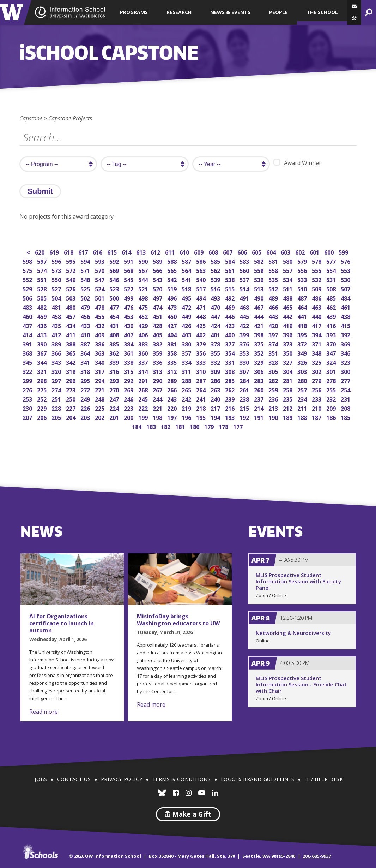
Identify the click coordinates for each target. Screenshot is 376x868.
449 (187, 316)
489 (274, 298)
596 (57, 261)
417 (317, 325)
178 (224, 426)
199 (144, 417)
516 (216, 288)
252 (43, 399)
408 (115, 334)
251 (57, 399)
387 (86, 343)
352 (259, 353)
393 (332, 334)
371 (317, 343)
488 (288, 298)
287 (202, 380)
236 (274, 399)
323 (346, 362)
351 (274, 353)
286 (216, 380)
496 (173, 298)
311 (187, 371)
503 (71, 298)
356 (202, 353)
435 (57, 325)
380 (187, 343)
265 (187, 389)
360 (144, 353)
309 (216, 371)
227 (71, 408)
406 (144, 334)
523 (115, 288)
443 (274, 316)
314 (144, 371)
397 (274, 334)
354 (231, 353)
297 (57, 380)
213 (274, 408)
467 (259, 307)
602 (301, 252)
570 (100, 270)
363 (100, 353)
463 (317, 307)
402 (202, 334)
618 (69, 252)
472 (187, 307)
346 (346, 353)
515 (231, 288)
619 (55, 252)
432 (100, 325)
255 (332, 389)
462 (332, 307)
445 (245, 316)
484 (346, 298)
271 (100, 389)
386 (100, 343)
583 (245, 261)
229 (43, 408)
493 (216, 298)
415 (346, 325)
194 (216, 417)
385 (115, 343)
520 (158, 288)
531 (332, 279)
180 (195, 426)
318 (86, 371)
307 (245, 371)
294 (100, 380)
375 (259, 343)
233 (317, 399)
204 (71, 417)
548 (86, 279)
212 (288, 408)
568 (129, 270)
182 (166, 426)
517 (202, 288)
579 (303, 261)
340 (100, 362)
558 (274, 270)
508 (332, 288)
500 (115, 298)
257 (303, 389)
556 (303, 270)
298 (43, 380)
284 (245, 380)
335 (173, 362)
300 (346, 371)
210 (317, 408)
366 (57, 353)
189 (288, 417)
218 (202, 408)
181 (181, 426)
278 (332, 380)
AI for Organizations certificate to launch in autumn (62, 623)
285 (231, 380)
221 (158, 408)
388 (71, 343)
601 (315, 252)
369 (346, 343)
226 (86, 408)
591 (129, 261)
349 (303, 353)
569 (115, 270)
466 (274, 307)
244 (158, 399)
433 (86, 325)
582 (259, 261)
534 (288, 279)
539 (216, 279)
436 (43, 325)
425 (202, 325)
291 (144, 380)
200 (129, 417)
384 (129, 343)
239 (231, 399)
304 (288, 371)
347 (332, 353)
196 (187, 417)
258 (288, 389)
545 (129, 279)
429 (144, 325)
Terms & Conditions (182, 779)
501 (100, 298)
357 (187, 353)
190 (274, 417)
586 (202, 261)
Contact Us (74, 779)
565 (173, 270)
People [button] (278, 12)
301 (332, 371)
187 (317, 417)
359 (158, 353)
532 (317, 279)
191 (259, 417)
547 (100, 279)
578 (317, 261)
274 (57, 389)
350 (288, 353)
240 (216, 399)
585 (216, 261)
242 (187, 399)
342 (71, 362)
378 (216, 343)
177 (239, 426)
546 (115, 279)
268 (144, 389)
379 (202, 343)
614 (127, 252)
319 (71, 371)
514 (245, 288)
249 (86, 399)
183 (152, 426)
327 (288, 362)
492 (231, 298)
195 (202, 417)
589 (158, 261)
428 (158, 325)
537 (245, 279)
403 (187, 334)
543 (158, 279)
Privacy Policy (122, 779)
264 (202, 389)
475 (144, 307)
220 (173, 408)
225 (100, 408)
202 (100, 417)
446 (231, 316)
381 (173, 343)
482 (43, 307)
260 (259, 389)
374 (274, 343)
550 (57, 279)
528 (43, 288)
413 (43, 334)
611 (171, 252)
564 (187, 270)
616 (98, 252)
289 (173, 380)
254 (346, 389)
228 (57, 408)
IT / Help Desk (324, 779)
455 (100, 316)
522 (129, 288)
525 (86, 288)
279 (317, 380)
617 (84, 252)
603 (286, 252)
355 (216, 353)
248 (100, 399)
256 (317, 389)
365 (71, 353)
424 (216, 325)
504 (57, 298)
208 (346, 408)
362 (115, 353)
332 (216, 362)
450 (173, 316)
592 (115, 261)
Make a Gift (188, 814)
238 (245, 399)
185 (346, 417)
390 (43, 343)
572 (71, 270)
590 (144, 261)
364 (86, 353)
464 (303, 307)
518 (187, 288)
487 (303, 298)
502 (86, 298)
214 (259, 408)
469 (231, 307)
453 (129, 316)
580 (288, 261)
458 (57, 316)
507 (346, 288)
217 (216, 408)
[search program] (58, 164)
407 (129, 334)
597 (43, 261)
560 (245, 270)
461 (346, 307)
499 (129, 298)
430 (129, 325)
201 (115, 417)
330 (245, 362)
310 (202, 371)
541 (187, 279)
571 (86, 270)
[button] (354, 19)
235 (288, 399)
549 (71, 279)
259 (274, 389)
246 (129, 399)
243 (173, 399)
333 (202, 362)
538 (231, 279)
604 (272, 252)
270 (115, 389)
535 (274, 279)
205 (57, 417)
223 (129, 408)
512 (274, 288)
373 (288, 343)
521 (144, 288)
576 (346, 261)
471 (202, 307)
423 (231, 325)
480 (71, 307)
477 (115, 307)
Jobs (41, 779)
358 (173, 353)
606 (243, 252)
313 (158, 371)
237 (259, 399)
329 (259, 362)
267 (158, 389)
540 (202, 279)
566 (158, 270)
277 (346, 380)
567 (144, 270)
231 (346, 399)
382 (158, 343)
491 (245, 298)
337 (144, 362)
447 (216, 316)
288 (187, 380)
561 (231, 270)
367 (43, 353)
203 (86, 417)
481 (57, 307)
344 (43, 362)
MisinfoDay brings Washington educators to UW (178, 620)
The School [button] (322, 12)
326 (303, 362)
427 (173, 325)
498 (144, 298)
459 (43, 316)
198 (158, 417)
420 (274, 325)
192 (245, 417)
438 (346, 316)
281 (288, 380)
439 (332, 316)
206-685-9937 (317, 856)
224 (115, 408)
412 (57, 334)
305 (274, 371)
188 (303, 417)
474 (158, 307)
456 (86, 316)
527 (57, 288)
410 (86, 334)
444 (259, 316)
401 (216, 334)
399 (245, 334)
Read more (44, 712)
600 (330, 252)
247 (115, 399)
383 (144, 343)
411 (71, 334)
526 (71, 288)
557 (288, 270)
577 (332, 261)
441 (303, 316)
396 (288, 334)
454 (115, 316)
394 (317, 334)
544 (144, 279)
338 (129, 362)
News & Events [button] (230, 12)
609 (199, 252)
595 (71, 261)
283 (259, 380)
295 (86, 380)
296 (71, 380)
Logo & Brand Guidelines (258, 779)
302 (317, 371)
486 (317, 298)
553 (346, 270)
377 (231, 343)
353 (245, 353)
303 (303, 371)
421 (259, 325)
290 (158, 380)
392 (346, 334)
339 (115, 362)
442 (288, 316)
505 (43, 298)
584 (231, 261)
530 (346, 279)
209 (332, 408)
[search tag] (145, 164)
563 (202, 270)
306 (259, 371)
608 (214, 252)
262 (231, 389)
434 (71, 325)
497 (158, 298)
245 (144, 399)
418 (303, 325)
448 (202, 316)
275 (43, 389)
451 (158, 316)
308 (231, 371)
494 (202, 298)
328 (274, 362)
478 (100, 307)
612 (156, 252)
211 (303, 408)
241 (202, 399)
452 (144, 316)
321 (43, 371)
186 (332, 417)
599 (344, 252)
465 (288, 307)
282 (274, 380)
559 (259, 270)
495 (187, 298)
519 (173, 288)
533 (303, 279)
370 (332, 343)
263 (216, 389)
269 (129, 389)
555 (317, 270)
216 (231, 408)
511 (288, 288)
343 (57, 362)
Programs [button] (134, 12)
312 (173, 371)
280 (303, 380)
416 (332, 325)
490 (259, 298)
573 (57, 270)
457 (71, 316)
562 (216, 270)
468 (245, 307)
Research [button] (179, 12)
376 (245, 343)
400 (231, 334)
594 (86, 261)
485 (332, 298)
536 (259, 279)
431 (115, 325)
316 (115, 371)
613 (142, 252)
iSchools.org (40, 852)
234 (303, 399)
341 (86, 362)
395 (303, 334)
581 (274, 261)
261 (245, 389)
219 (187, 408)
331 (231, 362)
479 (86, 307)
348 (317, 353)
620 (40, 252)
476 (129, 307)
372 (303, 343)
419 (288, 325)
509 (317, 288)
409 (100, 334)
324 (332, 362)
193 (231, 417)
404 (173, 334)
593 (100, 261)
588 (173, 261)
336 (158, 362)
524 (100, 288)
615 (113, 252)
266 (173, 389)
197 (173, 417)
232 (332, 399)
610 (185, 252)
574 (43, 270)
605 (257, 252)
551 (43, 279)
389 (57, 343)
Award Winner (297, 163)
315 (129, 371)
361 (129, 353)
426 (187, 325)
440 (317, 316)
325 (317, 362)
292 (129, 380)
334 (187, 362)
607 (228, 252)
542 (173, 279)
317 (100, 371)
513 (259, 288)
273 (71, 389)
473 (173, 307)
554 (332, 270)
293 (115, 380)
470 (216, 307)
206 (43, 417)
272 (86, 389)
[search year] (231, 164)
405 (158, 334)
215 (245, 408)
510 (303, 288)
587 (187, 261)
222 (144, 408)
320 (57, 371)
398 (259, 334)
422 (245, 325)
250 (71, 399)
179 (210, 426)
